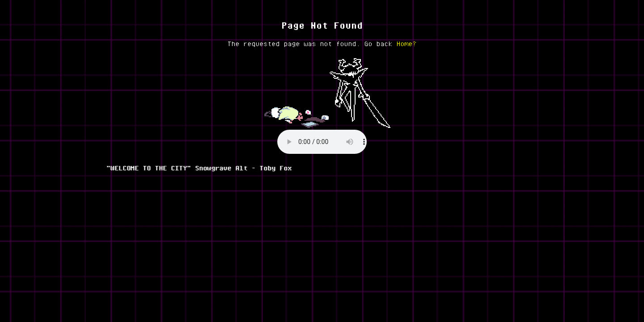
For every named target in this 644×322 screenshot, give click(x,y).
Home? (407, 43)
